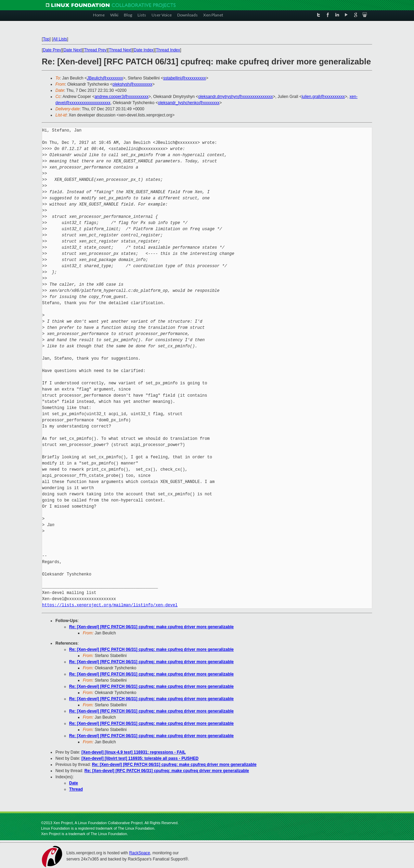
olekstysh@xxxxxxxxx (132, 84)
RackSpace (139, 853)
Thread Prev (95, 50)
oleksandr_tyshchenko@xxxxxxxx (189, 103)
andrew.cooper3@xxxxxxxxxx (121, 97)
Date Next (72, 50)
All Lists (60, 39)
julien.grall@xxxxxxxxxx (323, 97)
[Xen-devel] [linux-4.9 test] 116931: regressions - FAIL (134, 752)
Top (46, 39)
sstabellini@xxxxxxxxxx (185, 78)
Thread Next (120, 50)
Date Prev (52, 50)
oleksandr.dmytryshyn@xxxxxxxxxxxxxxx (235, 97)
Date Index (144, 50)
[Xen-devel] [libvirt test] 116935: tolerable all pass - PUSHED (140, 758)
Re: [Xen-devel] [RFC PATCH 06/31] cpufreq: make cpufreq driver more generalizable (151, 627)
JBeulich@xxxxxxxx (105, 78)
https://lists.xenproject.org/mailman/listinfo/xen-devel (110, 605)
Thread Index (168, 50)
